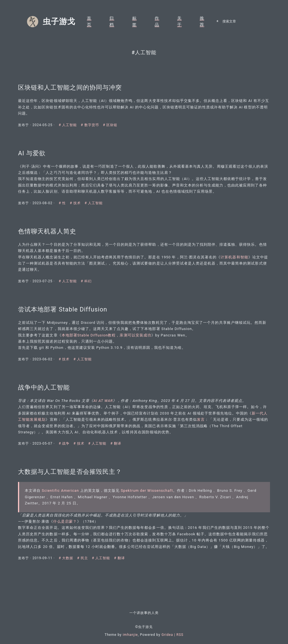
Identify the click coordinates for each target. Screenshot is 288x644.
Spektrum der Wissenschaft (148, 495)
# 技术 (77, 195)
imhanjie (130, 635)
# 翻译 (117, 445)
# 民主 (85, 569)
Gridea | (169, 635)
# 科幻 (88, 276)
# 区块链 (112, 114)
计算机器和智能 (236, 252)
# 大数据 (68, 569)
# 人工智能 (70, 114)
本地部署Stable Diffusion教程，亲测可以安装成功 (108, 334)
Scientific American (62, 495)
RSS (180, 635)
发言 (210, 421)
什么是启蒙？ (67, 526)
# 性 (65, 195)
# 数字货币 (92, 114)
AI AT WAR (105, 402)
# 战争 (67, 445)
